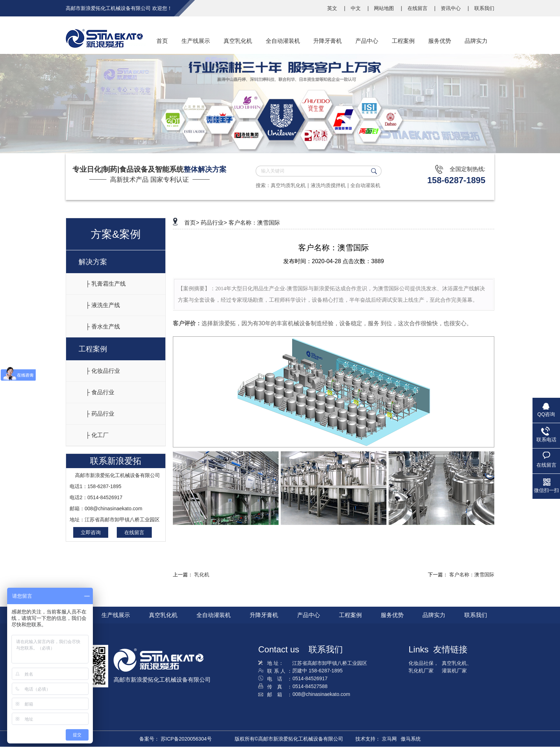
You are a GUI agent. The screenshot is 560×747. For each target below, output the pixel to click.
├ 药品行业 (100, 414)
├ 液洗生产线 (103, 305)
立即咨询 (91, 532)
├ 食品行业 (100, 392)
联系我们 (484, 8)
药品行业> (214, 223)
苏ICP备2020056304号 (186, 739)
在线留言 (418, 8)
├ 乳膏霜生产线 (106, 284)
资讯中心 (451, 8)
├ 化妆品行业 (103, 371)
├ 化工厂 (97, 435)
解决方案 (93, 262)
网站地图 (385, 8)
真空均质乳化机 (288, 185)
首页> (192, 223)
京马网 (389, 739)
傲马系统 (411, 739)
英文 (333, 8)
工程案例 (93, 349)
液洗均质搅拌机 (328, 185)
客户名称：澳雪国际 (254, 223)
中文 (356, 8)
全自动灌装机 (365, 185)
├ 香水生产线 (103, 327)
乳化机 (202, 575)
